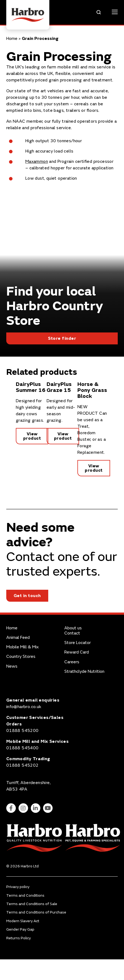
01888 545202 (22, 765)
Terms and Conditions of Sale (32, 904)
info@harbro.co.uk (24, 707)
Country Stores (21, 657)
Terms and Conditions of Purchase (36, 912)
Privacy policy (18, 887)
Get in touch (27, 596)
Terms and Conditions (25, 895)
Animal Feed (18, 638)
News (12, 666)
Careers (72, 662)
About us (73, 628)
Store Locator (78, 643)
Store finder (62, 338)
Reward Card (77, 652)
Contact (72, 633)
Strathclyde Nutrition (84, 672)
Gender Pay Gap (20, 929)
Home (12, 39)
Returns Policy (19, 938)
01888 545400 (22, 748)
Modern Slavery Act (23, 921)
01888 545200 (22, 731)
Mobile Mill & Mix (22, 647)
